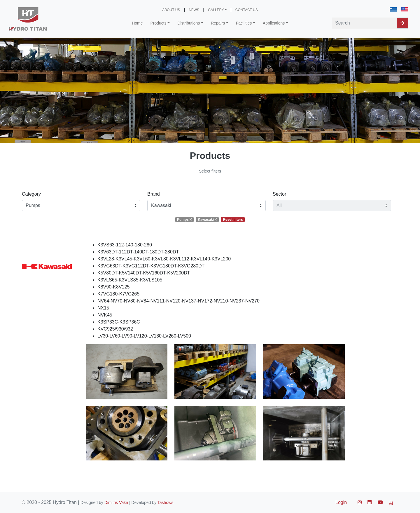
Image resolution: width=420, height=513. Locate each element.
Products (159, 23)
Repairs (218, 23)
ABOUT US (171, 10)
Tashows (165, 502)
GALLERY (216, 10)
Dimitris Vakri (116, 502)
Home (137, 23)
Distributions (189, 23)
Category (31, 194)
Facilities (244, 23)
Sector (279, 194)
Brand (154, 194)
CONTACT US (247, 10)
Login (341, 502)
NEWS (194, 10)
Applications (274, 23)
